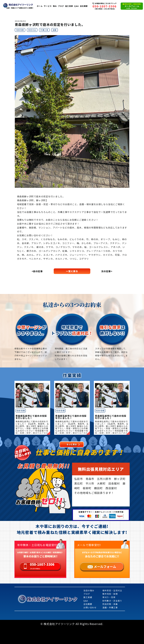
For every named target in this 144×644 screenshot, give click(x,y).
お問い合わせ (90, 607)
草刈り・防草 (109, 597)
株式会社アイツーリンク (52, 599)
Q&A (76, 6)
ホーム (40, 6)
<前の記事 (37, 271)
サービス (48, 6)
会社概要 (84, 6)
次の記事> (107, 271)
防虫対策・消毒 (110, 604)
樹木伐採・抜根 (110, 594)
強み (55, 6)
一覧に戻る (72, 271)
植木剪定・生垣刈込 (112, 590)
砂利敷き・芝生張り (112, 601)
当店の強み (89, 590)
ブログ (61, 6)
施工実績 (69, 6)
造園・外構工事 (110, 607)
